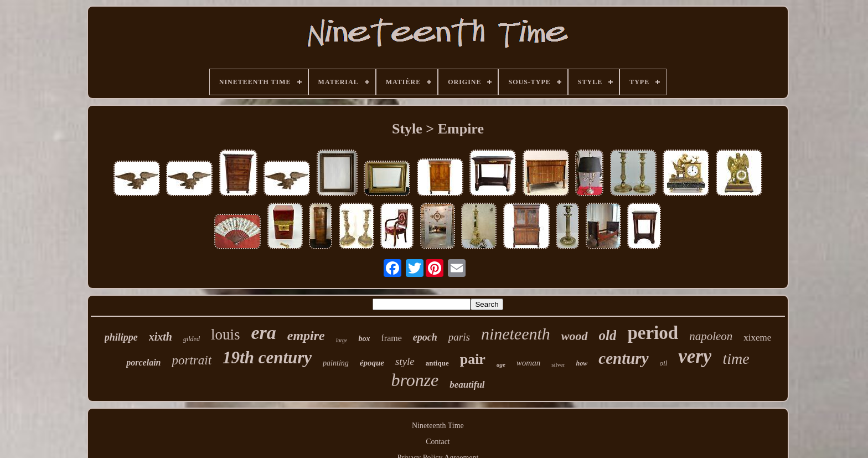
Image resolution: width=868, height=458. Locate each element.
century (623, 358)
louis (226, 335)
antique (437, 363)
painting (336, 363)
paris (459, 337)
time (736, 359)
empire (306, 336)
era (263, 333)
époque (372, 363)
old (608, 335)
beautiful (467, 385)
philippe (121, 337)
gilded (192, 339)
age (501, 364)
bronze (415, 380)
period (653, 333)
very (695, 356)
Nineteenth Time (438, 426)
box (364, 339)
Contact (438, 442)
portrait (192, 360)
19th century (267, 357)
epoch (425, 337)
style (405, 361)
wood (575, 336)
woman (528, 363)
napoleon (711, 336)
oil (664, 363)
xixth (161, 337)
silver (558, 364)
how (582, 363)
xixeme (757, 338)
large (342, 340)
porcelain (143, 362)
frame (391, 338)
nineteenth (516, 334)
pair (473, 359)
